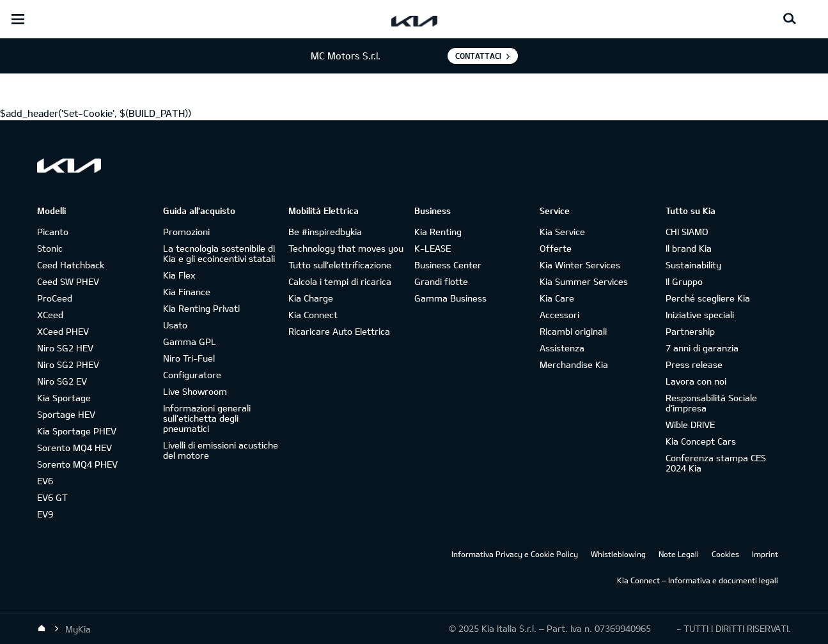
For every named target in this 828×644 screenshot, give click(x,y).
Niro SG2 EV (62, 381)
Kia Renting (438, 232)
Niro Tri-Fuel (189, 358)
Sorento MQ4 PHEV (77, 464)
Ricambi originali (573, 331)
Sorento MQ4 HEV (74, 448)
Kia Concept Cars (701, 441)
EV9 (45, 514)
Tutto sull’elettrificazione (340, 265)
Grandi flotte (441, 281)
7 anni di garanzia (702, 348)
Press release (694, 364)
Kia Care (557, 298)
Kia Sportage (64, 398)
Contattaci (478, 56)
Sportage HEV (66, 414)
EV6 (45, 481)
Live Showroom (195, 391)
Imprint (765, 554)
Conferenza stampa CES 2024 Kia (716, 463)
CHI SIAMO (687, 232)
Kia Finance (187, 292)
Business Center (448, 265)
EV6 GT (52, 497)
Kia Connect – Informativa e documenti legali (698, 580)
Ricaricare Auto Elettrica (339, 331)
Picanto (53, 232)
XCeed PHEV (63, 331)
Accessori (559, 315)
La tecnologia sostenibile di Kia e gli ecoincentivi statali (219, 253)
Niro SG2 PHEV (68, 364)
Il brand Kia (689, 248)
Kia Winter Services (580, 265)
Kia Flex (179, 275)
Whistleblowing (618, 554)
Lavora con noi (696, 381)
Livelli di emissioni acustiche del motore (221, 450)
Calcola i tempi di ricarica (340, 281)
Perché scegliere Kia (708, 298)
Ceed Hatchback (71, 265)
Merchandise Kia (574, 364)
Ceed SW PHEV (68, 281)
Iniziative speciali (700, 315)
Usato (175, 325)
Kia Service (562, 232)
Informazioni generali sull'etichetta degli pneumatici (207, 418)
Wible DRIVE (690, 425)
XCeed (50, 315)
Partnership (690, 331)
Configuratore (192, 375)
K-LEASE (433, 248)
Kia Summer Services (584, 281)
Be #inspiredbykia (325, 232)
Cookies (725, 554)
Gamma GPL (190, 341)
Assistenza (562, 348)
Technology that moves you (346, 248)
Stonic (50, 248)
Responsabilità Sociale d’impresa (711, 403)
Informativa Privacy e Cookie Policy (515, 554)
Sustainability (693, 265)
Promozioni (186, 232)
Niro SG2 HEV (65, 348)
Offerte (556, 248)
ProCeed (55, 298)
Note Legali (679, 554)
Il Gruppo (684, 281)
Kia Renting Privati (201, 308)
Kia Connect (313, 315)
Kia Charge (311, 298)
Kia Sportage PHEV (77, 431)
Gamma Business (450, 298)
